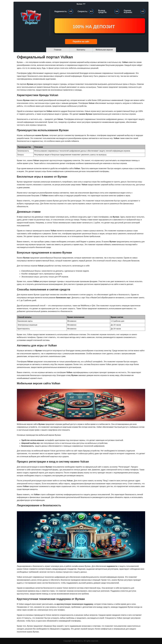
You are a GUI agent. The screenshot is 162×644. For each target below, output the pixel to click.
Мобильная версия (104, 50)
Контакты (81, 50)
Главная (58, 50)
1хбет (30, 73)
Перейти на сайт (81, 42)
